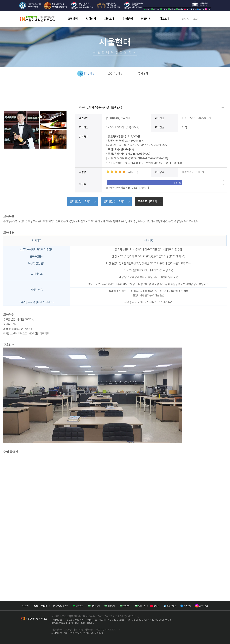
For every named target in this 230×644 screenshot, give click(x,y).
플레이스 (147, 9)
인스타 (208, 9)
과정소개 (109, 19)
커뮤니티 (146, 19)
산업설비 (164, 9)
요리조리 (172, 9)
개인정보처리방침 (40, 606)
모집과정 (73, 19)
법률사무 (179, 9)
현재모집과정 (87, 73)
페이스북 (200, 9)
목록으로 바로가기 (148, 202)
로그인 (196, 19)
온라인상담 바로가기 (80, 202)
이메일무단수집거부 (60, 606)
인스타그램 (201, 606)
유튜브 (187, 9)
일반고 (193, 9)
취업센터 (128, 19)
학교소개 (164, 19)
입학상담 (91, 19)
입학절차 (143, 73)
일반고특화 (169, 606)
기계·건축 (155, 9)
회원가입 (185, 19)
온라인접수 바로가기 (115, 202)
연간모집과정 (115, 73)
